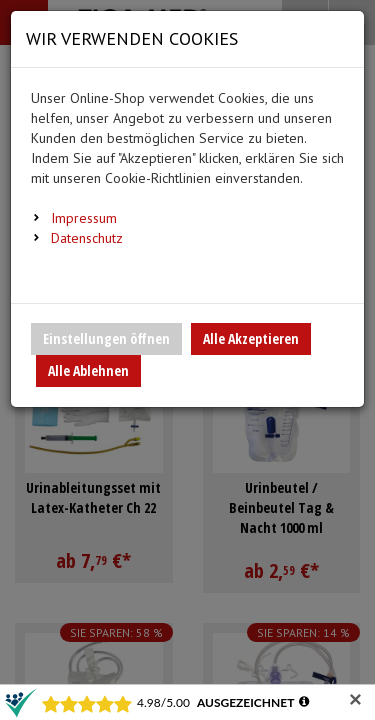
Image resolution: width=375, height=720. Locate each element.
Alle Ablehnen (88, 370)
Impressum (84, 218)
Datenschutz (87, 238)
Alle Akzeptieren (251, 338)
